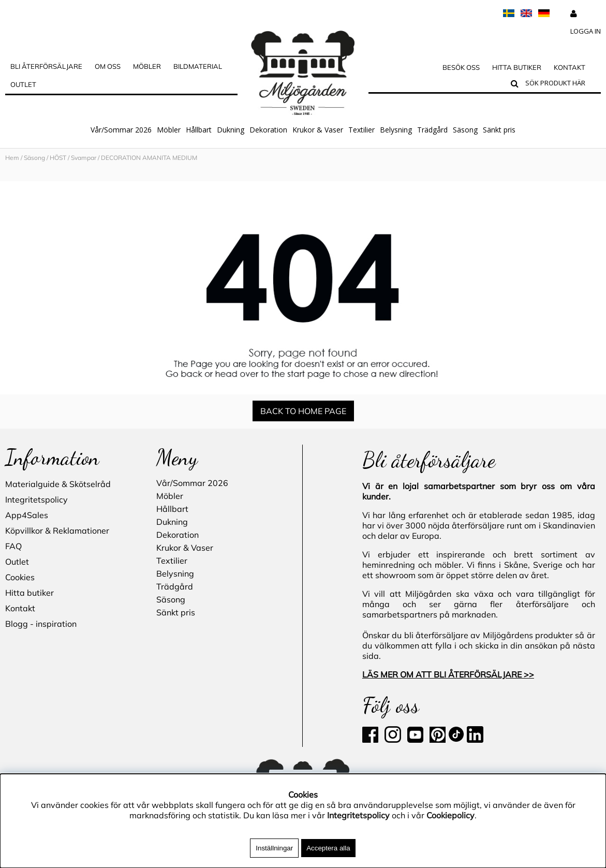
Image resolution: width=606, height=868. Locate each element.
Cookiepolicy (450, 815)
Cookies (20, 577)
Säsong (465, 130)
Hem (12, 158)
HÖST (58, 158)
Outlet (23, 84)
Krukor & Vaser (318, 130)
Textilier (361, 130)
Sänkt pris (499, 130)
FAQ (13, 546)
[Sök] (561, 84)
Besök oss (461, 67)
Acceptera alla (328, 848)
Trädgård (432, 130)
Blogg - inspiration (41, 624)
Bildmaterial (198, 66)
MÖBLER (147, 66)
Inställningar (274, 848)
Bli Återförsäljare (46, 66)
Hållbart (199, 130)
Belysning (396, 130)
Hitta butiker (517, 67)
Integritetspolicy (36, 499)
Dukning (231, 130)
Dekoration (268, 130)
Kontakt (570, 67)
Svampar (84, 158)
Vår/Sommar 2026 (121, 130)
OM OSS (108, 66)
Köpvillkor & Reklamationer (57, 531)
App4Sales (27, 515)
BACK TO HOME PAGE (303, 411)
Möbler (169, 130)
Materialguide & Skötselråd (58, 484)
